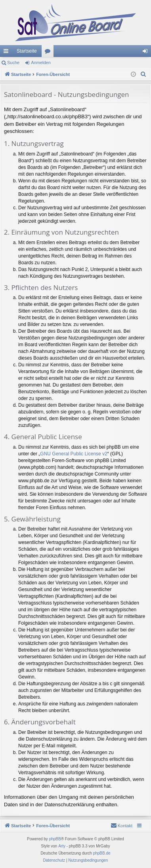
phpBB (55, 839)
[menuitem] (143, 74)
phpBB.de (102, 853)
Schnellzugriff (8, 53)
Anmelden (41, 63)
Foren (49, 53)
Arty (62, 846)
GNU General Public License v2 (74, 454)
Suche (13, 63)
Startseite (27, 51)
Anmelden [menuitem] (147, 53)
